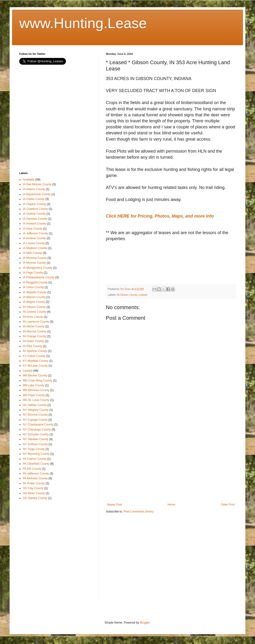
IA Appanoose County (37, 194)
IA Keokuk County (34, 238)
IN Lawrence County (36, 322)
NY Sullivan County (35, 444)
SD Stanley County (35, 498)
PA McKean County (35, 478)
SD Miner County (34, 493)
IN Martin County (34, 326)
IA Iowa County (33, 229)
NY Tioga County (34, 449)
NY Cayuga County (35, 420)
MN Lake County (34, 385)
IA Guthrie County (34, 214)
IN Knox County (33, 317)
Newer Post (115, 505)
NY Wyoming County (36, 454)
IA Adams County (34, 189)
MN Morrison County (36, 390)
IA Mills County (32, 253)
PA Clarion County (35, 459)
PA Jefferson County (36, 474)
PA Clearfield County (36, 464)
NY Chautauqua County (38, 425)
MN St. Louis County (36, 400)
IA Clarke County (34, 199)
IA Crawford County (35, 209)
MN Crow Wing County (38, 381)
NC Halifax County (35, 405)
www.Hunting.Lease (83, 23)
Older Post (228, 505)
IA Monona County (35, 258)
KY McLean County (35, 366)
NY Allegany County (36, 410)
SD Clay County (33, 488)
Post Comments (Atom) (138, 512)
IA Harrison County (35, 219)
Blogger (145, 623)
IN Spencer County (35, 351)
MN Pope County (34, 395)
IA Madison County (35, 248)
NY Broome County (35, 415)
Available (29, 180)
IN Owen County (33, 341)
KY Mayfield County (35, 361)
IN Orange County (35, 336)
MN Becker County (35, 375)
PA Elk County (32, 469)
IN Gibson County (127, 295)
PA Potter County (34, 483)
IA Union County (33, 287)
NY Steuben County (36, 439)
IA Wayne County (34, 302)
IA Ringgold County (35, 282)
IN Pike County (32, 346)
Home (172, 505)
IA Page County (33, 273)
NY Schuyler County (36, 434)
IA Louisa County (34, 243)
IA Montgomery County (38, 268)
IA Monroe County (34, 263)
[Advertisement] (144, 266)
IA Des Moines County (37, 184)
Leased (143, 295)
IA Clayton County (34, 204)
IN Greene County (35, 312)
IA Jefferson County (35, 233)
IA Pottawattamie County (39, 277)
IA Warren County (34, 297)
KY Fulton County (34, 356)
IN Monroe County (35, 331)
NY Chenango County (37, 430)
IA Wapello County (35, 292)
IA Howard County (35, 224)
